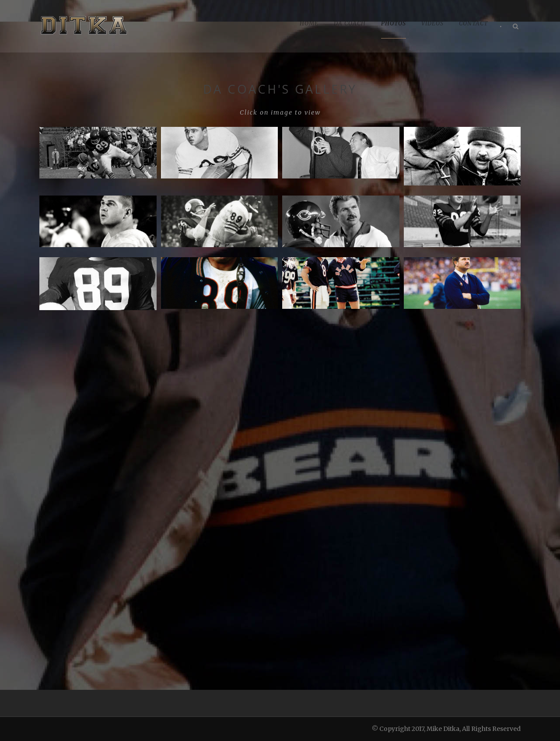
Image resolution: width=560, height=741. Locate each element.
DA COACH (350, 23)
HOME (309, 23)
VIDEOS (432, 23)
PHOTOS (394, 23)
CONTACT (473, 23)
